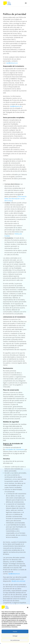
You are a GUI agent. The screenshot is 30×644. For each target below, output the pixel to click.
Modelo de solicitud (18, 581)
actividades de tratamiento (15, 449)
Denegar (15, 636)
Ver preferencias (15, 640)
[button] (28, 607)
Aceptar (15, 631)
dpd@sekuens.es (12, 63)
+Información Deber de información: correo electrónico (15, 199)
